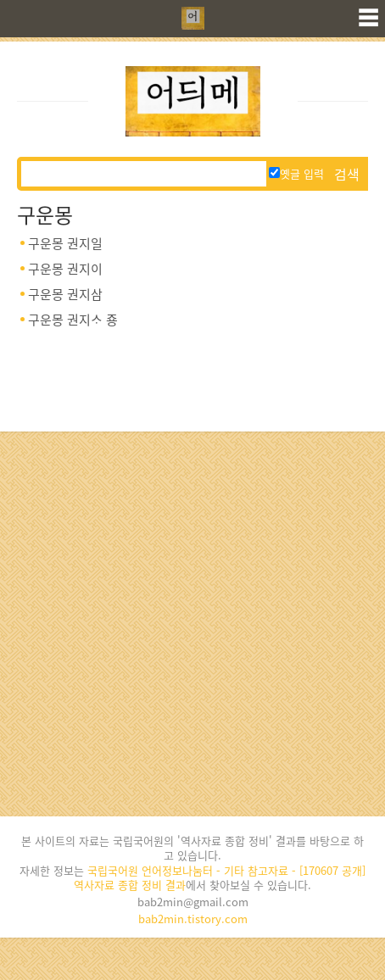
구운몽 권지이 (65, 269)
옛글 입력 (296, 173)
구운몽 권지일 (65, 243)
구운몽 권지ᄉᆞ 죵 (73, 320)
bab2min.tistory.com (193, 919)
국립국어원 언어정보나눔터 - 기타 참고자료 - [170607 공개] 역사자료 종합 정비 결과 (220, 877)
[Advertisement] (192, 624)
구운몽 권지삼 (65, 294)
